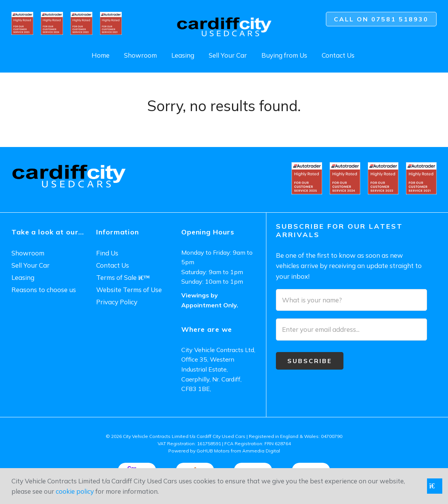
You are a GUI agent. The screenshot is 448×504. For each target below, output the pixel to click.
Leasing (183, 55)
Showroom (140, 55)
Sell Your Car (228, 55)
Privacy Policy (117, 302)
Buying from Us (284, 55)
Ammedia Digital (261, 451)
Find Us (107, 253)
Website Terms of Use (129, 290)
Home (101, 55)
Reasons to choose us (44, 290)
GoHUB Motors (213, 451)
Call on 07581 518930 (381, 19)
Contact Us (338, 55)
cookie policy (75, 491)
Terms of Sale (123, 277)
